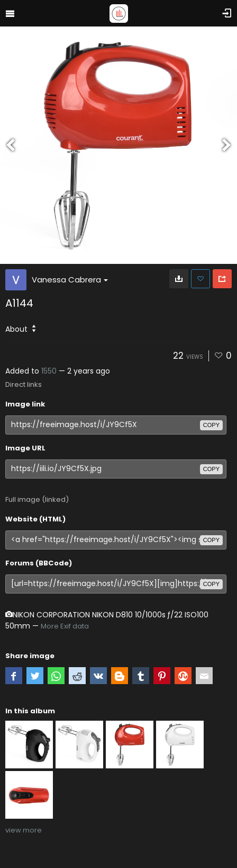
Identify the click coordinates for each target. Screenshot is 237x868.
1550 (49, 371)
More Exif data (65, 626)
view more (24, 830)
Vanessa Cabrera (70, 280)
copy (211, 425)
